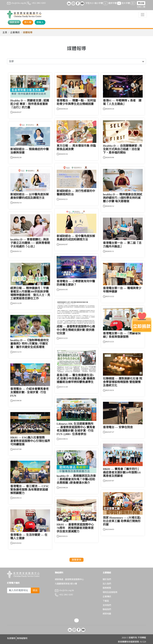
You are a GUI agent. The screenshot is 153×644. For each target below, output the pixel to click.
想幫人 (40, 22)
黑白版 (141, 3)
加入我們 (107, 584)
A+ (133, 3)
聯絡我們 (107, 609)
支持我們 (107, 605)
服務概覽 (107, 588)
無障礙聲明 (22, 638)
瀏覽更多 (76, 560)
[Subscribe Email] (19, 590)
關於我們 (107, 579)
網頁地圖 (107, 614)
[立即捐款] (142, 322)
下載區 (106, 601)
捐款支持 (14, 22)
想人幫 (28, 22)
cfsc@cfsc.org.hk (17, 3)
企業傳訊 (15, 32)
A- (105, 3)
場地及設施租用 (110, 592)
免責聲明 (11, 638)
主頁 (5, 32)
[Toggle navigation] (143, 15)
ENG (139, 7)
